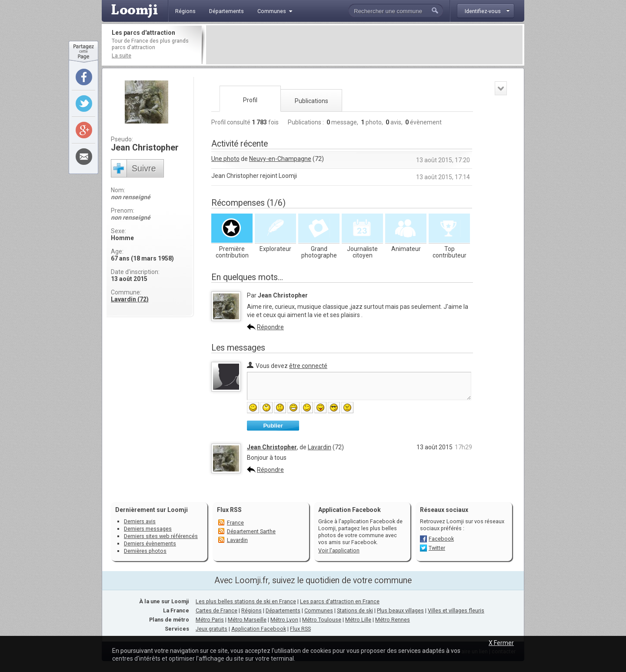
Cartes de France (216, 610)
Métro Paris (210, 620)
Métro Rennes (393, 620)
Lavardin (320, 447)
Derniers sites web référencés (161, 536)
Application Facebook (259, 629)
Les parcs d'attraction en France (340, 601)
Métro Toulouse (322, 620)
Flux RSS (229, 510)
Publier (273, 426)
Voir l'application (339, 550)
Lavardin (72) (130, 299)
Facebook (441, 539)
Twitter (437, 548)
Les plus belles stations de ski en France (246, 601)
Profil (250, 100)
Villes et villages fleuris (456, 610)
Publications (311, 101)
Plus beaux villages (400, 610)
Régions (251, 610)
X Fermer (501, 643)
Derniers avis (140, 521)
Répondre (270, 327)
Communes (319, 610)
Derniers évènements (150, 543)
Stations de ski (355, 610)
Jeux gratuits (211, 629)
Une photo (225, 159)
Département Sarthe (251, 531)
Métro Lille (358, 620)
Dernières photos (145, 551)
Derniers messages (148, 529)
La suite (122, 55)
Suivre (144, 168)
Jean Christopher (272, 447)
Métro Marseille (247, 620)
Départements (283, 610)
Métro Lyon (284, 620)
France (235, 523)
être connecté (308, 366)
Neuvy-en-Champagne (280, 159)
